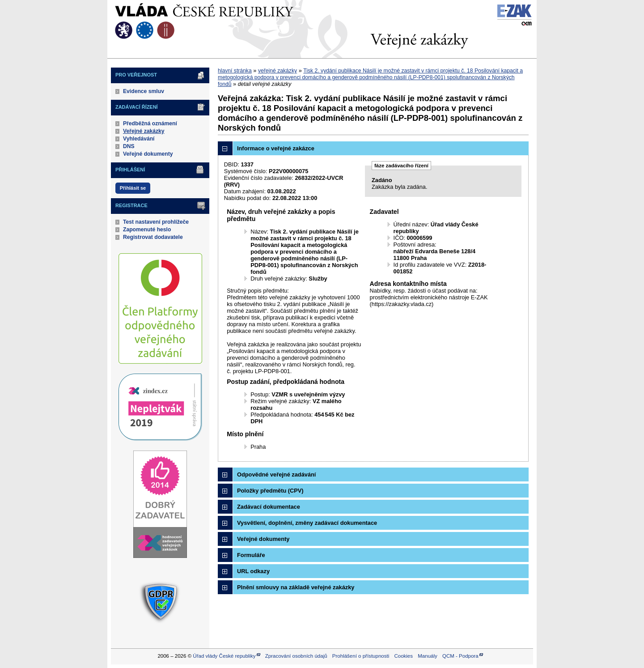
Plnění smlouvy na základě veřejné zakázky (296, 587)
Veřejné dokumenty (148, 154)
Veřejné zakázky (144, 131)
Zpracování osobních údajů (296, 656)
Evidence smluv (144, 91)
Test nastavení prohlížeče (156, 222)
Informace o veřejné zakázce (276, 148)
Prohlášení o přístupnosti (361, 656)
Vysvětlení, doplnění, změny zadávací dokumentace (307, 523)
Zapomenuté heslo (147, 230)
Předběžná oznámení (150, 123)
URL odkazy (253, 571)
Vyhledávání (139, 139)
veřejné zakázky (278, 71)
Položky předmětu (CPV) (270, 491)
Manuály (428, 656)
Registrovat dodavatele (153, 237)
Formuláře (251, 555)
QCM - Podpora (460, 656)
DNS (129, 146)
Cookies (403, 656)
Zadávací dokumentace (269, 507)
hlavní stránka (235, 71)
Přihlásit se (133, 188)
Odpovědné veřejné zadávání (276, 474)
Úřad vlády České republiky (224, 656)
